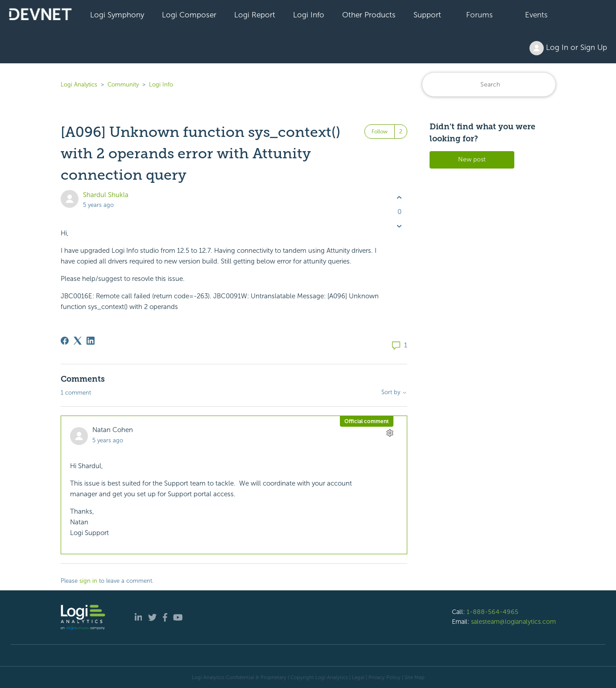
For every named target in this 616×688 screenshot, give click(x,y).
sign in (88, 581)
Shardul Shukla (106, 195)
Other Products (369, 15)
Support (427, 15)
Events (536, 15)
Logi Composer (189, 15)
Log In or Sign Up (568, 48)
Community (123, 84)
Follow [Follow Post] (380, 132)
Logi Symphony (117, 15)
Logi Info (309, 15)
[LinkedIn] (91, 341)
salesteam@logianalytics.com (513, 622)
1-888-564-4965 (492, 612)
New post (472, 159)
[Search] (489, 84)
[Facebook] (65, 341)
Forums (480, 15)
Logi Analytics (79, 84)
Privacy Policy (384, 677)
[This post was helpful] (399, 198)
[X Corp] (78, 341)
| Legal (357, 677)
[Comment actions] (390, 433)
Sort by (394, 392)
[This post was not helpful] (399, 226)
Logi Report (255, 15)
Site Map (415, 677)
